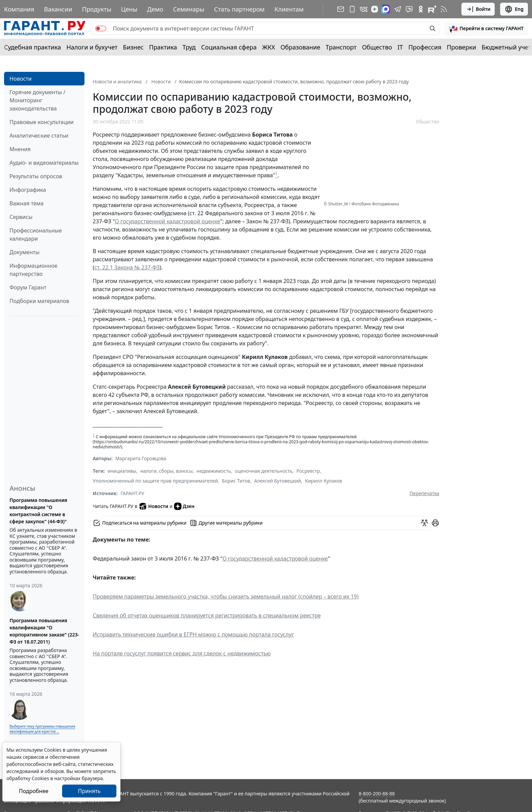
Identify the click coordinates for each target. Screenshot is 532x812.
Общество (377, 47)
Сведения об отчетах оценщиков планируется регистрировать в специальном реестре (207, 615)
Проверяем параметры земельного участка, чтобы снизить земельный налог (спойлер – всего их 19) (226, 596)
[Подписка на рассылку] (341, 9)
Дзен (184, 506)
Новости (21, 79)
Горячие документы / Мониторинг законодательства (37, 100)
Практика (163, 47)
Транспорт (341, 47)
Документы (24, 252)
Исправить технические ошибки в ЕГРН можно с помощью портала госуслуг (193, 634)
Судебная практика (33, 47)
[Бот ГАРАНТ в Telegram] (409, 9)
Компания (19, 9)
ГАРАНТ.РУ (132, 493)
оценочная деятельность (264, 471)
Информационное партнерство (33, 270)
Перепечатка (424, 493)
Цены (129, 9)
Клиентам (289, 9)
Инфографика (28, 190)
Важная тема (27, 203)
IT (400, 47)
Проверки (462, 47)
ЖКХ (269, 47)
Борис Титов (236, 481)
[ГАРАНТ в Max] (386, 9)
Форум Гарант (28, 287)
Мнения (20, 149)
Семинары (189, 9)
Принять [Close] (89, 791)
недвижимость (214, 471)
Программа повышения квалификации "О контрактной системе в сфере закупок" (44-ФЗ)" (38, 511)
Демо (155, 9)
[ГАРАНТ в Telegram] (398, 9)
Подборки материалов (39, 301)
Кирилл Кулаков (324, 481)
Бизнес (133, 47)
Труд (189, 47)
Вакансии (58, 9)
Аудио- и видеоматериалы (44, 163)
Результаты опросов (36, 176)
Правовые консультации (42, 122)
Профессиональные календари (36, 235)
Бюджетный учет (506, 47)
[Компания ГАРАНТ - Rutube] (432, 9)
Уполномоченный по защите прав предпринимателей (155, 481)
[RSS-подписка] (444, 9)
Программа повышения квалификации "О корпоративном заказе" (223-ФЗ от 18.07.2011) (44, 631)
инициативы (122, 471)
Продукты (97, 9)
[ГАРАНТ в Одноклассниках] (421, 9)
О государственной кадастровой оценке (167, 221)
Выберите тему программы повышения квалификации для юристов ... (42, 729)
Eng (514, 9)
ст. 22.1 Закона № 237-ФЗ (127, 267)
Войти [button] (478, 9)
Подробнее (33, 791)
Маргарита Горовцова (141, 458)
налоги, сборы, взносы (166, 471)
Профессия (425, 47)
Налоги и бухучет (92, 47)
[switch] (101, 28)
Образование (300, 47)
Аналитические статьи (39, 136)
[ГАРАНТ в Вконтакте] (364, 9)
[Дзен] (375, 9)
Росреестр (308, 471)
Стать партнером (239, 9)
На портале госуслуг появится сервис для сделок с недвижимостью (182, 653)
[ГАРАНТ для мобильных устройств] (352, 9)
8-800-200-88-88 (377, 794)
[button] (486, 28)
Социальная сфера (229, 47)
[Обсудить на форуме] (424, 523)
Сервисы (21, 217)
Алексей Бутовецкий (278, 481)
